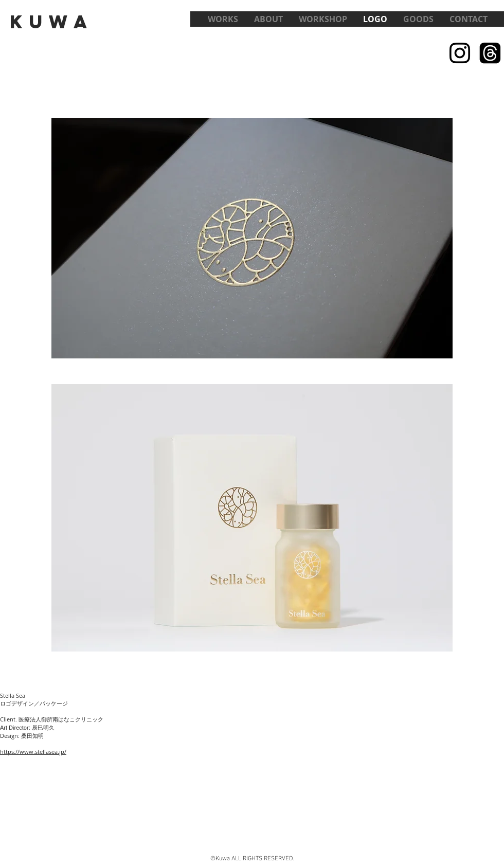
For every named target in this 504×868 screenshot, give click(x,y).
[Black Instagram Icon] (460, 53)
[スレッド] (490, 53)
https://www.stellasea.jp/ (33, 752)
